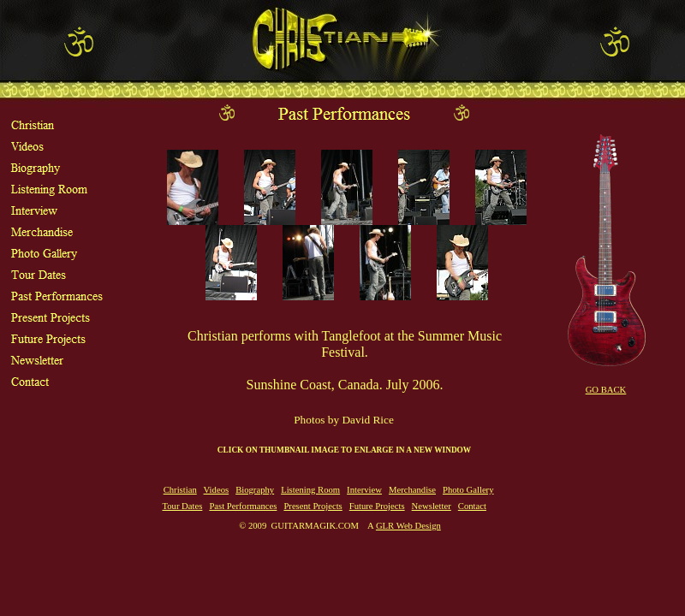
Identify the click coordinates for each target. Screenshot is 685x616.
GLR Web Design (408, 526)
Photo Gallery (468, 490)
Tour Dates (182, 506)
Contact (472, 506)
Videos (217, 490)
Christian (180, 490)
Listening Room (310, 490)
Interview (364, 490)
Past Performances (243, 506)
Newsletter (432, 506)
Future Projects (377, 506)
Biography (255, 490)
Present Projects (313, 506)
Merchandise (412, 490)
